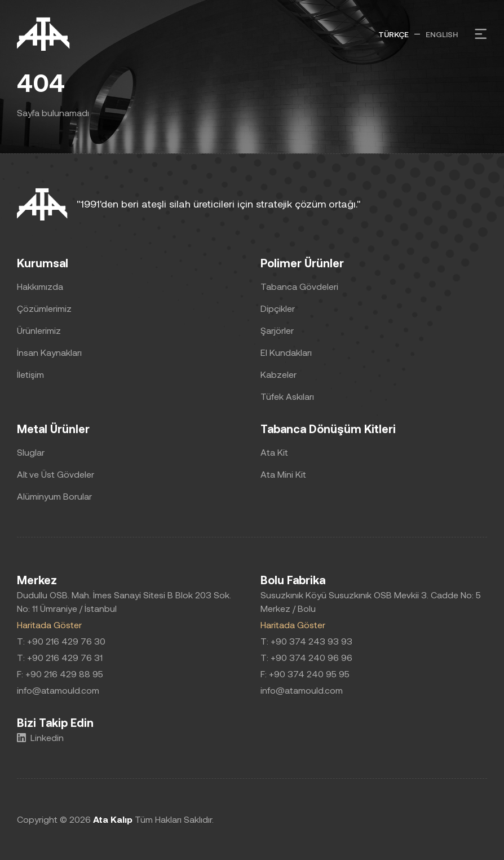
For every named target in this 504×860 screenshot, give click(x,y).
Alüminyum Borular (54, 496)
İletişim (30, 374)
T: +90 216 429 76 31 (60, 657)
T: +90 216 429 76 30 (61, 641)
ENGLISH (442, 34)
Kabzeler (278, 374)
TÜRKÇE (394, 34)
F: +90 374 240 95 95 (305, 674)
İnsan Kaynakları (49, 352)
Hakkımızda (40, 286)
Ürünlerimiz (39, 330)
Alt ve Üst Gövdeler (56, 474)
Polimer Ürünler (302, 263)
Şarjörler (277, 330)
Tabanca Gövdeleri (299, 286)
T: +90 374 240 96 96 (306, 657)
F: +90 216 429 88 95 (60, 674)
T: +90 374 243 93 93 (306, 641)
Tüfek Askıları (287, 396)
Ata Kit (274, 452)
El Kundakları (286, 352)
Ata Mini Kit (283, 474)
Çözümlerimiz (44, 308)
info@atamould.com (58, 690)
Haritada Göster (49, 625)
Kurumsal (43, 263)
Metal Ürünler (53, 429)
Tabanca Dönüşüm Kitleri (328, 429)
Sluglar (31, 452)
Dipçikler (278, 308)
